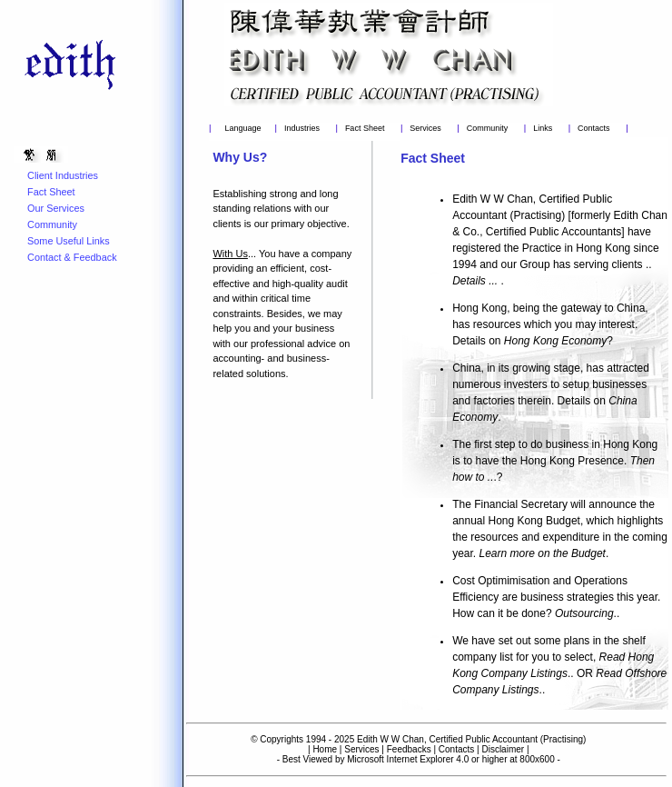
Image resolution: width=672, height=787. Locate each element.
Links (543, 128)
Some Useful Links (69, 241)
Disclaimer (503, 749)
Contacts (594, 128)
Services (425, 128)
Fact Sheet (365, 128)
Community (488, 128)
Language (242, 128)
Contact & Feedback (72, 257)
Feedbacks (409, 749)
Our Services (56, 208)
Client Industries (63, 175)
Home (325, 749)
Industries (302, 128)
